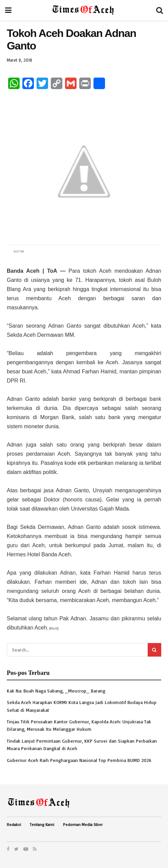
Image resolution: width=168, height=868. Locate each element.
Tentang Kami (42, 824)
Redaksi (14, 824)
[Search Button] (154, 650)
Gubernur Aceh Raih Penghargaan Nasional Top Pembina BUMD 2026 (79, 760)
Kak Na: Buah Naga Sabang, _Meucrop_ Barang (56, 691)
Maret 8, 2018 (19, 60)
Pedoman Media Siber (83, 824)
